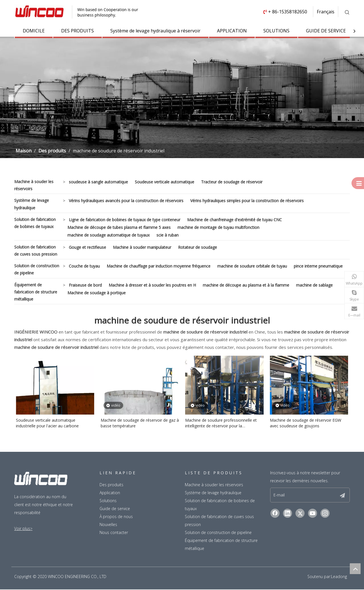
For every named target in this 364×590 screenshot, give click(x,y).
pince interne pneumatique (318, 266)
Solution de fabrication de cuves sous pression (36, 251)
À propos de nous (116, 517)
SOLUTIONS (276, 31)
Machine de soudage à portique (97, 293)
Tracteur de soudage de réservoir (232, 182)
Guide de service (115, 509)
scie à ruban (167, 235)
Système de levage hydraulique (32, 204)
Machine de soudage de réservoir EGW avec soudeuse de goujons (306, 424)
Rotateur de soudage (197, 248)
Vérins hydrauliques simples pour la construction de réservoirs (247, 201)
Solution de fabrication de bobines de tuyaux (35, 223)
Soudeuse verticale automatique (165, 182)
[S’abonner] (342, 496)
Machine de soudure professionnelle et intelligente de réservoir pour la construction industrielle (221, 424)
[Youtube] (313, 514)
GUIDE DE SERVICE (326, 31)
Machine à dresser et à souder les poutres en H (152, 285)
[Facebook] (275, 514)
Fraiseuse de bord (85, 285)
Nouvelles (108, 525)
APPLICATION (232, 31)
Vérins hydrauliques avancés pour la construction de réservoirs (126, 201)
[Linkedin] (288, 514)
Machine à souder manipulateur (142, 248)
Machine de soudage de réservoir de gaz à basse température (140, 424)
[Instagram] (325, 514)
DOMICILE (34, 31)
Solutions (108, 501)
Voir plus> (23, 529)
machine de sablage (314, 285)
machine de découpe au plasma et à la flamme (246, 285)
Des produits (111, 485)
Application (110, 493)
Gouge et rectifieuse (87, 248)
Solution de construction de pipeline (37, 270)
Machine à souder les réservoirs (34, 185)
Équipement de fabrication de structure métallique (36, 292)
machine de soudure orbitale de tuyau (252, 266)
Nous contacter (114, 533)
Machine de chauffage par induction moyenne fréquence (159, 266)
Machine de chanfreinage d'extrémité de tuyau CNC (234, 220)
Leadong (339, 577)
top (355, 569)
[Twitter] (300, 514)
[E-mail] (293, 496)
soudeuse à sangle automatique (98, 182)
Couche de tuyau (84, 266)
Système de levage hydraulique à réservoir (155, 31)
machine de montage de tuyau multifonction (218, 228)
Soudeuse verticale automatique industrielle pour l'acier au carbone (47, 424)
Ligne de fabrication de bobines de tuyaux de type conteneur (125, 220)
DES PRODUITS (77, 31)
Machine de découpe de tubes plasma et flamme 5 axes (119, 228)
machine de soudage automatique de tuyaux (108, 235)
